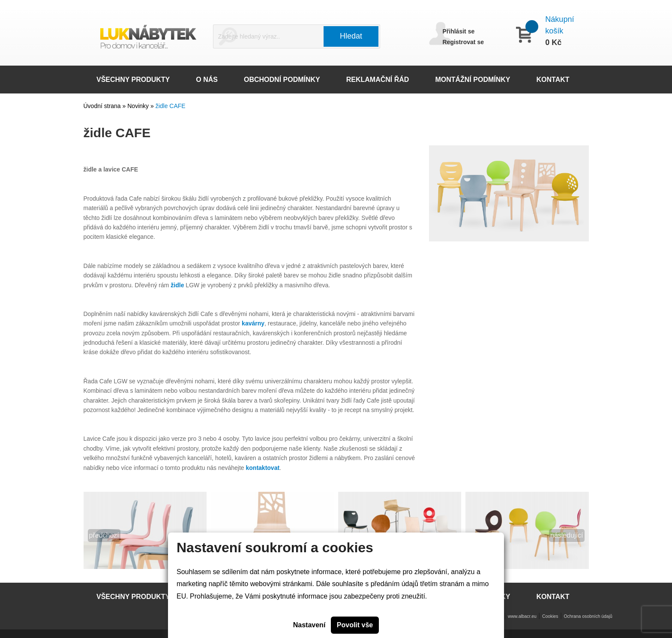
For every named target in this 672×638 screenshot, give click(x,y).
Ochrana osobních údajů (588, 616)
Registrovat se (463, 42)
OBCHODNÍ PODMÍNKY (282, 80)
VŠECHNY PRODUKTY (133, 80)
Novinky (139, 106)
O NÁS (207, 80)
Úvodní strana (102, 106)
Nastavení (309, 625)
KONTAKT (553, 80)
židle (177, 285)
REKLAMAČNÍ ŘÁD (378, 80)
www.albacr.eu (522, 616)
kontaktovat (263, 468)
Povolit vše (355, 625)
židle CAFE (171, 106)
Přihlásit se (459, 31)
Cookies (550, 616)
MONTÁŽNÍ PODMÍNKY (472, 80)
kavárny (253, 323)
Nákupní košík (559, 25)
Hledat (351, 36)
